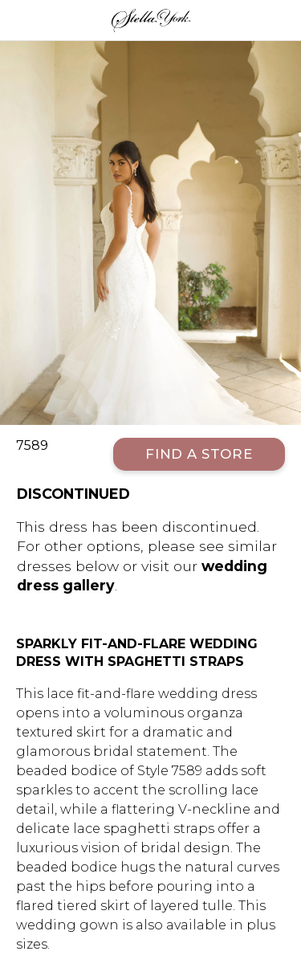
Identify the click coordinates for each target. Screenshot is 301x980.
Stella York (150, 20)
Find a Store (199, 454)
